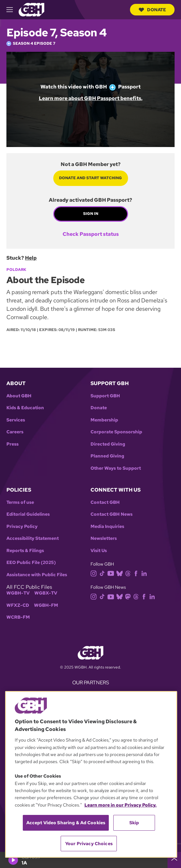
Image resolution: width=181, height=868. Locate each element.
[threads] (129, 573)
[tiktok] (103, 573)
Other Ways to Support (116, 468)
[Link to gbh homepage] (31, 9)
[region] (91, 774)
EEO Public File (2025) (31, 563)
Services (16, 420)
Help (31, 258)
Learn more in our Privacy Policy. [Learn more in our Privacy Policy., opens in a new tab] (121, 805)
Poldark (16, 270)
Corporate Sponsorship (116, 432)
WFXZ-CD (18, 605)
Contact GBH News (112, 514)
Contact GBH (105, 502)
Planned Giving (107, 456)
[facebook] (137, 573)
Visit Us (99, 551)
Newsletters (104, 538)
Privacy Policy (22, 526)
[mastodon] (129, 596)
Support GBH (105, 396)
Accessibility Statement (33, 538)
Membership (104, 420)
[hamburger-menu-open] (13, 10)
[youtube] (112, 573)
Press (13, 444)
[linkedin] (145, 573)
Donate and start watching (90, 178)
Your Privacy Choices (89, 844)
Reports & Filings (25, 551)
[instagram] (95, 573)
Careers (15, 432)
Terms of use (20, 502)
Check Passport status (91, 234)
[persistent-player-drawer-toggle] (174, 860)
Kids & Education (25, 408)
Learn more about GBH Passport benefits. (91, 98)
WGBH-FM (46, 605)
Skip (134, 823)
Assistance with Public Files (37, 575)
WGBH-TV (18, 593)
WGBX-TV (46, 593)
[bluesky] (121, 573)
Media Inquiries (107, 526)
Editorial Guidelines (28, 514)
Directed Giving (108, 444)
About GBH (19, 396)
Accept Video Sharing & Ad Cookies (66, 823)
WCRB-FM (18, 617)
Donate (152, 10)
